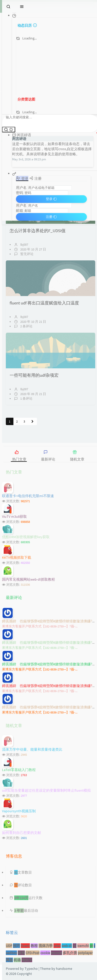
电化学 (27, 960)
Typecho (31, 969)
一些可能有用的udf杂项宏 (34, 375)
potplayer (85, 953)
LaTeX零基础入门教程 (19, 770)
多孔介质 (70, 953)
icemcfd (83, 946)
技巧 (16, 946)
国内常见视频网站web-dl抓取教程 (28, 579)
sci (75, 946)
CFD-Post (33, 953)
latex (57, 946)
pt (91, 946)
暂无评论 (27, 254)
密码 (20, 193)
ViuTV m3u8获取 (14, 516)
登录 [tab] (22, 178)
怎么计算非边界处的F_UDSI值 (38, 231)
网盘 (9, 960)
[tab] (27, 454)
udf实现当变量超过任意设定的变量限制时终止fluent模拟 (46, 790)
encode (56, 953)
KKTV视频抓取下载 (17, 557)
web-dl (67, 946)
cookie (45, 953)
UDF (9, 946)
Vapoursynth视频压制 (19, 811)
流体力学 (46, 946)
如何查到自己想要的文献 (22, 833)
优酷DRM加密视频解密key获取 (26, 537)
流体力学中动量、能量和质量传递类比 (32, 749)
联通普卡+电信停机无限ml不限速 (28, 496)
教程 (34, 946)
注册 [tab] (35, 178)
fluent (25, 946)
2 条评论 (26, 326)
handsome (64, 969)
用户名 (21, 188)
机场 (17, 960)
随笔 (21, 953)
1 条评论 (26, 398)
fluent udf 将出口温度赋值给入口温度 (44, 303)
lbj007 (24, 244)
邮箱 (20, 211)
